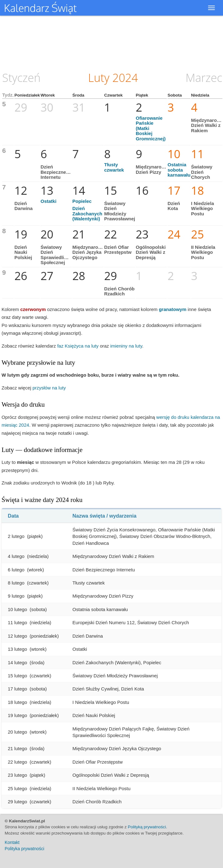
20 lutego (17, 732)
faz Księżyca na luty (78, 346)
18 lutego (17, 702)
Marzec (204, 78)
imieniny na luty (126, 346)
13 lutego (17, 649)
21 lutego (17, 748)
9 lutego (16, 596)
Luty (99, 78)
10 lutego (17, 609)
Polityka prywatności (24, 849)
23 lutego (17, 775)
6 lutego (16, 570)
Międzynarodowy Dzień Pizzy (155, 169)
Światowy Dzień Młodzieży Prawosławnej (120, 211)
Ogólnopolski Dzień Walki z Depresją (151, 252)
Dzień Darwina (23, 206)
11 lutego (17, 622)
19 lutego (17, 715)
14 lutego (17, 662)
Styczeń (21, 78)
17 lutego (17, 689)
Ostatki (48, 201)
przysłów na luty (49, 388)
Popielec (82, 201)
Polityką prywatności (147, 827)
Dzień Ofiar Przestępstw (118, 250)
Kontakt (12, 842)
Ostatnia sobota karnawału (179, 170)
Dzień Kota (174, 206)
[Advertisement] (112, 42)
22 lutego (17, 762)
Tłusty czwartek (114, 167)
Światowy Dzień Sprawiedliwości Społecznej (59, 255)
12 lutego (17, 636)
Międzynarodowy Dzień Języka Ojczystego (91, 252)
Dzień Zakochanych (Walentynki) (87, 213)
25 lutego (17, 788)
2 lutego (16, 536)
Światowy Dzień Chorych (202, 172)
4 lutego (16, 556)
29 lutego (17, 802)
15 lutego (17, 676)
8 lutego (16, 583)
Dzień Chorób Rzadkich (119, 291)
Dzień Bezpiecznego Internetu (56, 172)
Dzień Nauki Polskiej (23, 252)
